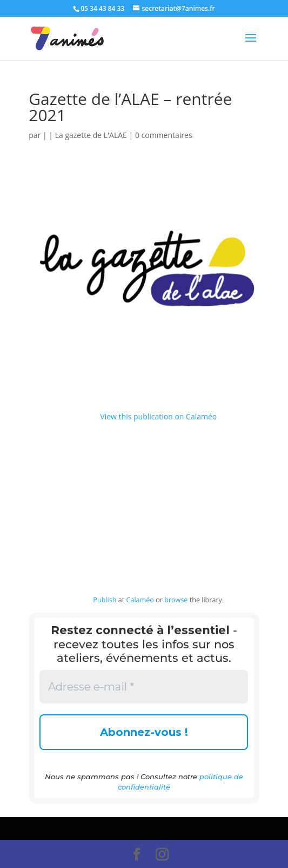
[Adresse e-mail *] (144, 687)
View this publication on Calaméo (158, 416)
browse (176, 600)
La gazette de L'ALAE (91, 135)
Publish (105, 600)
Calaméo (140, 600)
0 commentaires (164, 135)
